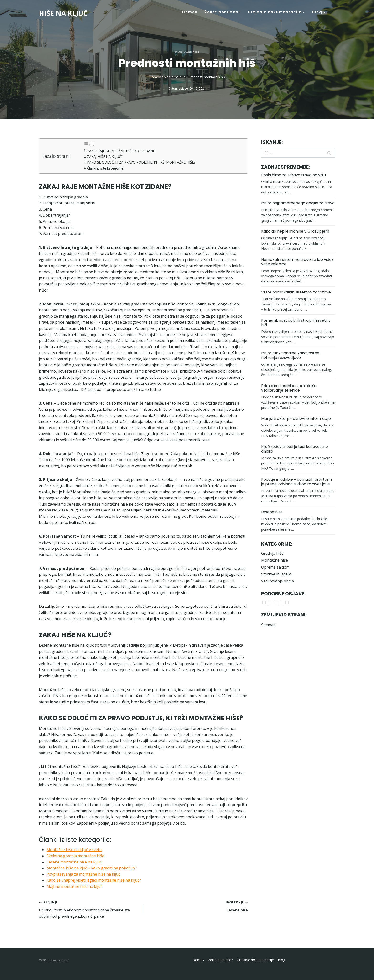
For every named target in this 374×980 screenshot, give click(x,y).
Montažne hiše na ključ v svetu (74, 850)
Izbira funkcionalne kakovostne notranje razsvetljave (290, 355)
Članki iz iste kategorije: (106, 168)
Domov (190, 12)
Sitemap (268, 625)
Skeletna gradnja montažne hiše (75, 856)
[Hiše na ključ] (63, 13)
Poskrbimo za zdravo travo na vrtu (293, 175)
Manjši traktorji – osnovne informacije (296, 418)
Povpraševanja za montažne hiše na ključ (83, 874)
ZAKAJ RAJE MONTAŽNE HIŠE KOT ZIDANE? (122, 151)
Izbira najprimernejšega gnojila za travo (298, 203)
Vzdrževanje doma (278, 581)
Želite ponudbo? (223, 12)
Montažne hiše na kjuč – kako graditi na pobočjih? (91, 868)
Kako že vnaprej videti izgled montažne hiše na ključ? (94, 880)
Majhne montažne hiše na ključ (74, 886)
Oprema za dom (275, 567)
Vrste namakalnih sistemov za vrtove (296, 292)
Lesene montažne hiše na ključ (74, 862)
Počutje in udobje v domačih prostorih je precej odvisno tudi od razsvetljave (296, 482)
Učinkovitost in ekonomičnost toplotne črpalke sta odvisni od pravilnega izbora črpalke (89, 909)
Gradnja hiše (272, 553)
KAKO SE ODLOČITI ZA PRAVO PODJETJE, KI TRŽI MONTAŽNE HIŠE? (141, 162)
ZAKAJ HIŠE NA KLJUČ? (105, 157)
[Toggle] (92, 144)
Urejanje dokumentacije (255, 960)
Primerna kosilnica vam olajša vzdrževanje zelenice (289, 388)
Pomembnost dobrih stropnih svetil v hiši (296, 323)
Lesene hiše (197, 906)
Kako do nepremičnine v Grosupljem (295, 231)
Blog (281, 960)
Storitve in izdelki (276, 574)
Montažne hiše (187, 51)
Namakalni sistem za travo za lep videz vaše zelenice (297, 262)
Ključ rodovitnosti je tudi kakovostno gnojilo (295, 449)
